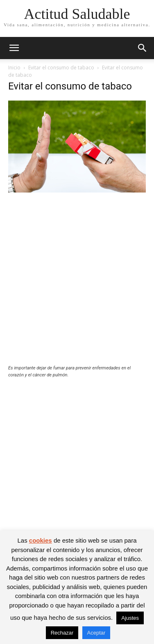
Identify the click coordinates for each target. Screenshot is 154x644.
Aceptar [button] (96, 633)
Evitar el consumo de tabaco (61, 68)
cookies (41, 540)
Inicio (14, 68)
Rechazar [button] (62, 633)
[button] (14, 48)
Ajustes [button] (130, 618)
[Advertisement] (77, 284)
